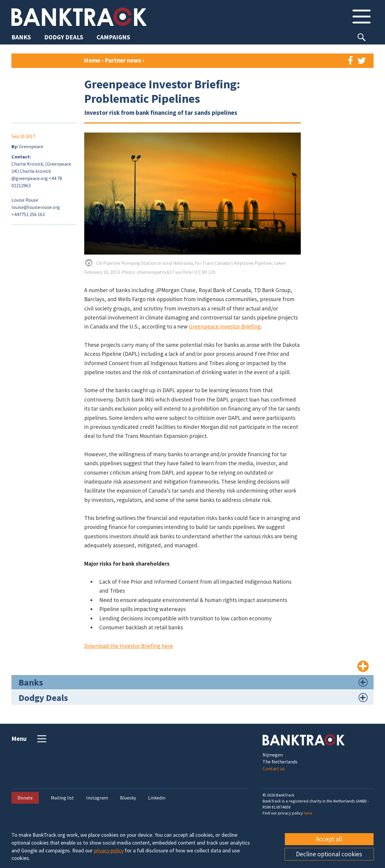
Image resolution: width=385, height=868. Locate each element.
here (308, 813)
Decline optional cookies (329, 854)
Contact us (274, 769)
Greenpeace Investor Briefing (225, 326)
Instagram (97, 798)
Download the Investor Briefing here (129, 646)
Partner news (124, 60)
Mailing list (62, 798)
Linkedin (157, 798)
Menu (30, 739)
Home (92, 60)
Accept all (329, 839)
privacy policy (109, 850)
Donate (25, 798)
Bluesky (128, 798)
